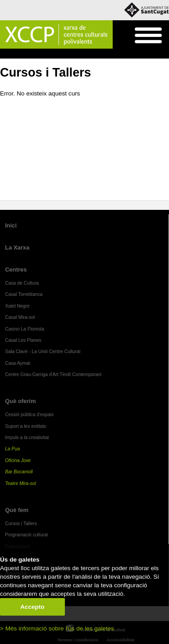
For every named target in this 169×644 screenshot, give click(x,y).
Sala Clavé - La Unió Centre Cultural (43, 351)
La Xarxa (17, 247)
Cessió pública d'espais (29, 415)
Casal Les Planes (23, 340)
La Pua (12, 449)
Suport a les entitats (25, 426)
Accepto (32, 607)
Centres (16, 270)
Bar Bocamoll (19, 472)
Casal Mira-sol (20, 317)
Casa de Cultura (22, 283)
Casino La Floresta (25, 329)
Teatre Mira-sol (21, 483)
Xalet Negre (17, 306)
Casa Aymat (18, 363)
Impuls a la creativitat (27, 438)
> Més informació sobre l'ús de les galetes (57, 628)
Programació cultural (26, 535)
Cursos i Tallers (59, 54)
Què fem (25, 54)
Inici (5, 54)
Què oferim (20, 401)
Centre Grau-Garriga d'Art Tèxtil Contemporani (53, 374)
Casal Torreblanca (24, 294)
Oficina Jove (18, 460)
